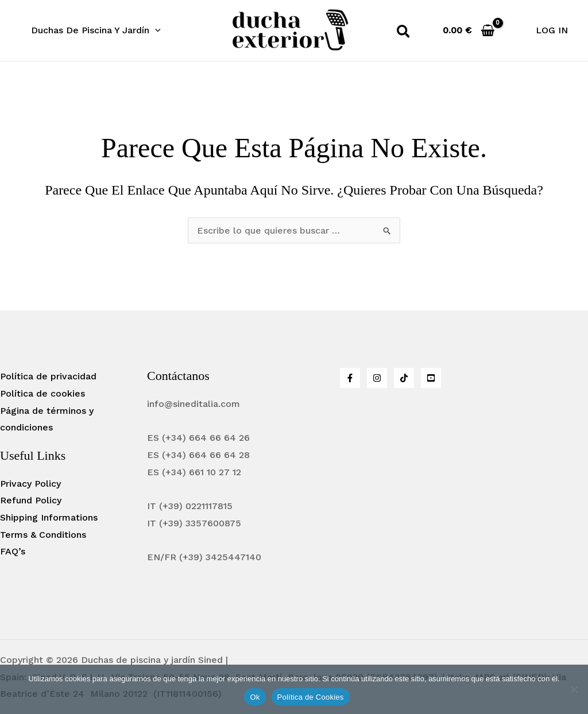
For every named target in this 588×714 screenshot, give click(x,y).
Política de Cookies (311, 697)
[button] (94, 30)
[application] (153, 30)
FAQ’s (13, 551)
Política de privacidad (48, 376)
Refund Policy (31, 500)
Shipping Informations (49, 517)
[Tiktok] (404, 378)
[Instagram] (377, 378)
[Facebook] (350, 378)
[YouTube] (431, 378)
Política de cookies (42, 393)
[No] (574, 689)
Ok (255, 697)
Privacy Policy (30, 484)
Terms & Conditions (43, 535)
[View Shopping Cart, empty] (469, 30)
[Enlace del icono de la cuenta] (552, 30)
